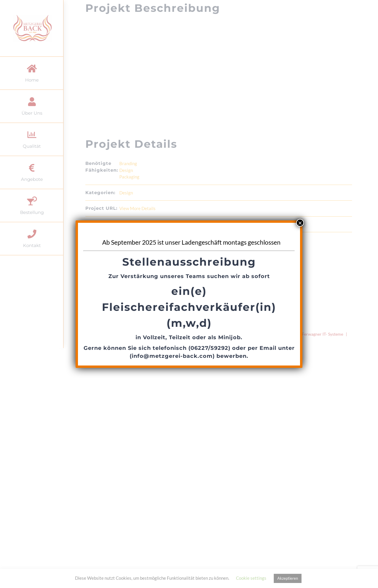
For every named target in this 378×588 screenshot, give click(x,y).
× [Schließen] (300, 223)
